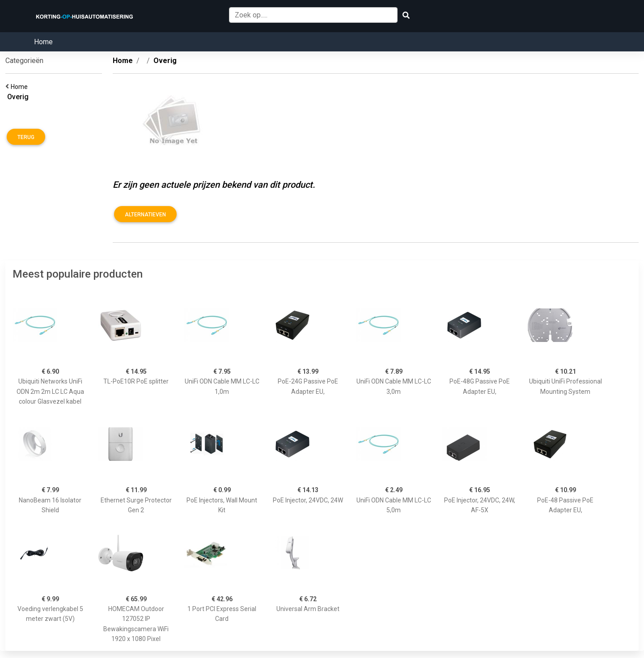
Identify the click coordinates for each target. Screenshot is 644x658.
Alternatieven (145, 215)
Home (43, 42)
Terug (26, 137)
